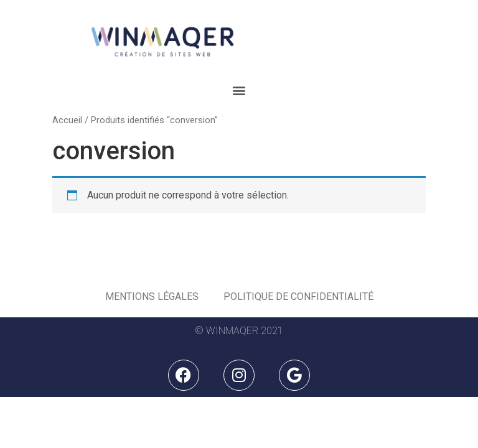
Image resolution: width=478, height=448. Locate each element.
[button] (239, 91)
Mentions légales (152, 296)
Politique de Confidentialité (298, 296)
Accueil (67, 120)
